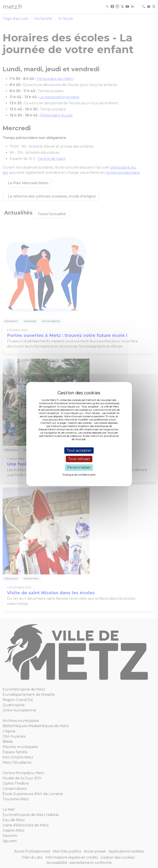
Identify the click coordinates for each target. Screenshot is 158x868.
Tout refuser (79, 459)
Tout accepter (79, 450)
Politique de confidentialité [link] (79, 475)
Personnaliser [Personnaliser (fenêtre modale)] (79, 468)
